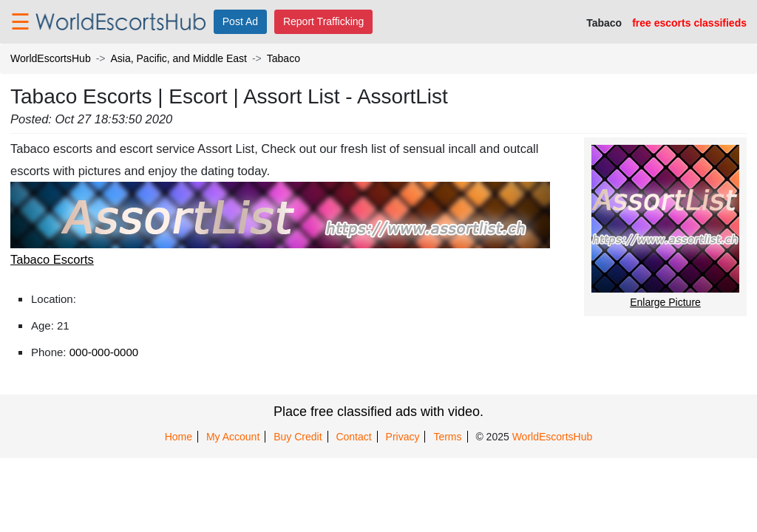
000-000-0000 (104, 352)
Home (179, 437)
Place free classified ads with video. (378, 412)
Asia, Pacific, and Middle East (179, 58)
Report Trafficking (323, 21)
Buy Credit (298, 437)
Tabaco (284, 58)
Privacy (403, 437)
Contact (353, 437)
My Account (233, 437)
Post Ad (240, 21)
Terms (447, 437)
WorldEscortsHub (51, 58)
